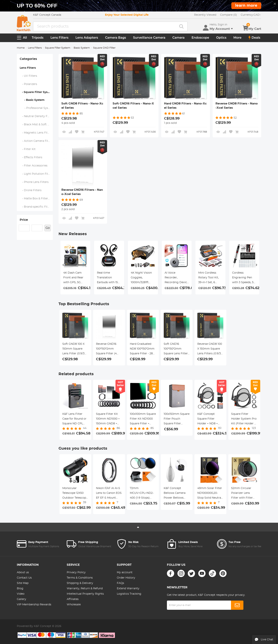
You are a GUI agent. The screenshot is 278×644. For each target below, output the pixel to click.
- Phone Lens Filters (34, 182)
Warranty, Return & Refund (85, 589)
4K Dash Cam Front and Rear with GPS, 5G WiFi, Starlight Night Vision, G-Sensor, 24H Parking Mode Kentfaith (74, 278)
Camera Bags (116, 38)
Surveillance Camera (149, 38)
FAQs (120, 583)
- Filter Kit (28, 149)
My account (125, 572)
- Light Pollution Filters (36, 174)
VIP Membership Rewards (34, 605)
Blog (20, 589)
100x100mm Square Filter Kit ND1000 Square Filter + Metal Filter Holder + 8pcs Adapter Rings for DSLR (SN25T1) (143, 419)
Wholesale (74, 605)
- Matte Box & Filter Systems (36, 199)
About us (23, 572)
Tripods (38, 38)
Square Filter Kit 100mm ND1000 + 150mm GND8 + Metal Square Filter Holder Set (109, 419)
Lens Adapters (87, 38)
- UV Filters (28, 76)
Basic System (82, 48)
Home (21, 48)
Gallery (22, 599)
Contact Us (24, 578)
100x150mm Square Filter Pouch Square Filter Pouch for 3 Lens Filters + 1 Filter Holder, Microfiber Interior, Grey (177, 419)
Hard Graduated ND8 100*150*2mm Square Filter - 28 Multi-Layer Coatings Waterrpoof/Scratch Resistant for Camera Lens (143, 349)
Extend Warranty (128, 589)
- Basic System (32, 100)
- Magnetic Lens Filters (36, 133)
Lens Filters (59, 38)
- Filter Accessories (34, 166)
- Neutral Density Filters (36, 116)
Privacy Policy (76, 572)
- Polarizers (28, 84)
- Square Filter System (36, 92)
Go (48, 228)
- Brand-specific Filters (36, 207)
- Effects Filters (31, 157)
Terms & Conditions (80, 578)
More (237, 38)
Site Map (23, 583)
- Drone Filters (31, 190)
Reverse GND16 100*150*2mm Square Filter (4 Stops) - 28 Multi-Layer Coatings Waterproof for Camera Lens (107, 349)
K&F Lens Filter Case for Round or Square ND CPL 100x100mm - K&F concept (74, 419)
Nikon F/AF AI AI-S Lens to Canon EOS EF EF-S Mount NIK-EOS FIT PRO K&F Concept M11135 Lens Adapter (109, 494)
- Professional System (36, 108)
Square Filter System (58, 48)
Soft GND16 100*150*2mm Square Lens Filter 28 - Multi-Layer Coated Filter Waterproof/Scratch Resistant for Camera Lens (177, 349)
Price (24, 220)
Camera (178, 38)
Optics (221, 38)
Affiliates (73, 599)
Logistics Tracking (129, 594)
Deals (254, 38)
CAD (251, 15)
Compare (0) (228, 15)
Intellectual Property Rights (85, 594)
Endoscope (200, 38)
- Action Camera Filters (36, 141)
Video (21, 594)
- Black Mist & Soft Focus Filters (36, 125)
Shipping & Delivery (80, 583)
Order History (126, 578)
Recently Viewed (205, 15)
